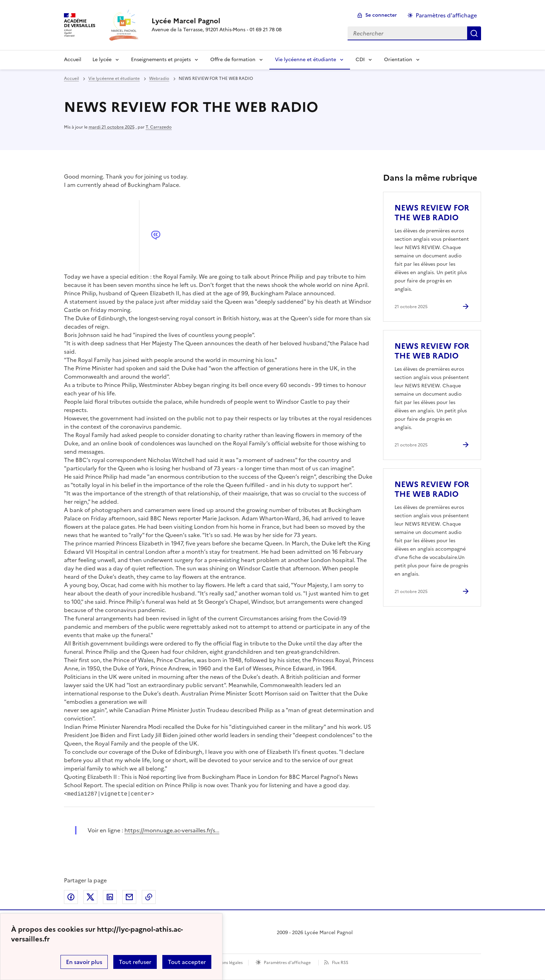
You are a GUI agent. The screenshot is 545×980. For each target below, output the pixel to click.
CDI (360, 60)
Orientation (398, 60)
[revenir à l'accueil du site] (217, 21)
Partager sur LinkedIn (110, 897)
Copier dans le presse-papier (149, 897)
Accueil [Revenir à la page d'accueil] (73, 60)
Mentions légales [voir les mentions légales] (226, 963)
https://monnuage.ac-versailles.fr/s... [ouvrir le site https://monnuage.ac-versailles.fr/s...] (172, 830)
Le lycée (102, 60)
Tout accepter (187, 962)
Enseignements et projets (161, 60)
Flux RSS (340, 963)
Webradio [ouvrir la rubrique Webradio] (159, 79)
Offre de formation (233, 60)
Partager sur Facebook (71, 897)
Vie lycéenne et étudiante (306, 60)
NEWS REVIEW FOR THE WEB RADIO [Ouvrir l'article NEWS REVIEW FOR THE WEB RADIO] (432, 213)
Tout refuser (135, 962)
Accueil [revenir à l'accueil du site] (71, 79)
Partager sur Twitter (90, 897)
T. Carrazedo (159, 127)
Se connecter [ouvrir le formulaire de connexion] (381, 15)
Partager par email (129, 897)
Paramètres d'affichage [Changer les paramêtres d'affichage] (446, 15)
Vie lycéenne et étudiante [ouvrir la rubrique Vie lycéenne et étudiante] (114, 79)
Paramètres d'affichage (287, 963)
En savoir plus (84, 962)
